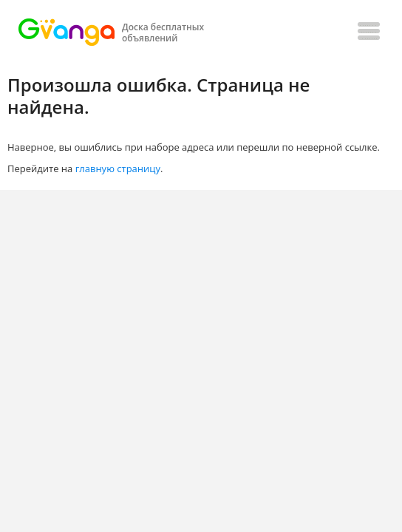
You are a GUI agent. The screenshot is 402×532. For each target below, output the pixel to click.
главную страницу (118, 168)
